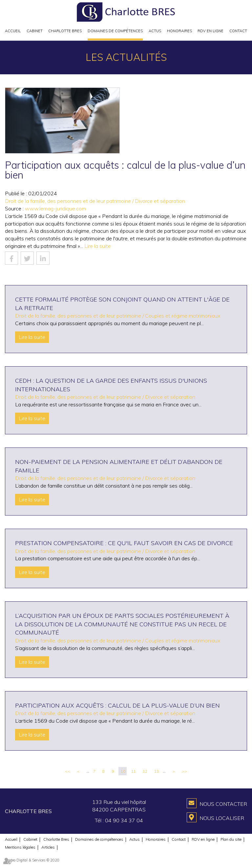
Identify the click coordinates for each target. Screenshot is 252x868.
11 (134, 771)
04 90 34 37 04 (124, 820)
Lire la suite (98, 246)
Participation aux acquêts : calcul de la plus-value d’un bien (117, 705)
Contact (238, 31)
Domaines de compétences (115, 31)
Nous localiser (222, 818)
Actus (155, 31)
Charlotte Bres (65, 31)
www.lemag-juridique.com (55, 208)
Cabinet (35, 31)
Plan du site (231, 839)
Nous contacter (223, 804)
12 (145, 771)
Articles (48, 847)
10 (123, 771)
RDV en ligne (210, 31)
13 (157, 771)
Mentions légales (20, 847)
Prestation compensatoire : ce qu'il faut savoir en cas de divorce (124, 543)
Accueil (13, 31)
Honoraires (179, 31)
